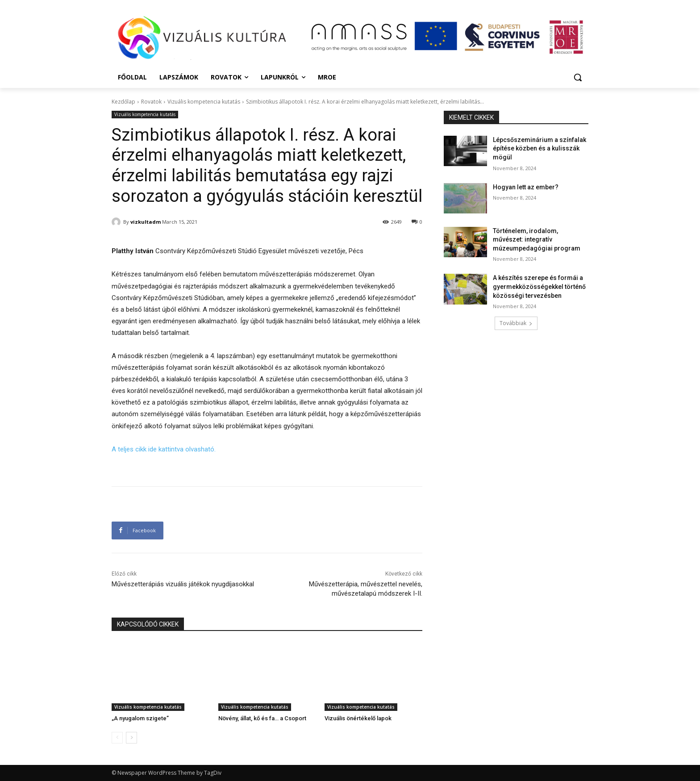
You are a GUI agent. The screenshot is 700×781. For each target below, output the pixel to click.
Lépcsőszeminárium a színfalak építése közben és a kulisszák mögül (540, 148)
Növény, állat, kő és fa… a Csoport (262, 718)
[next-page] (131, 738)
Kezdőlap (123, 102)
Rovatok (151, 102)
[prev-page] (117, 738)
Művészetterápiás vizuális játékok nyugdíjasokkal (183, 584)
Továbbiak (516, 323)
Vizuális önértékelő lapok (358, 718)
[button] (578, 77)
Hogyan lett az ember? (526, 187)
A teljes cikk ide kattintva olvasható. (164, 449)
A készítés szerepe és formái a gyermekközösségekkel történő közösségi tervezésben (539, 286)
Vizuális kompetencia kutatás (204, 102)
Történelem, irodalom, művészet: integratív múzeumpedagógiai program (537, 240)
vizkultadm (146, 222)
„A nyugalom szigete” (140, 718)
